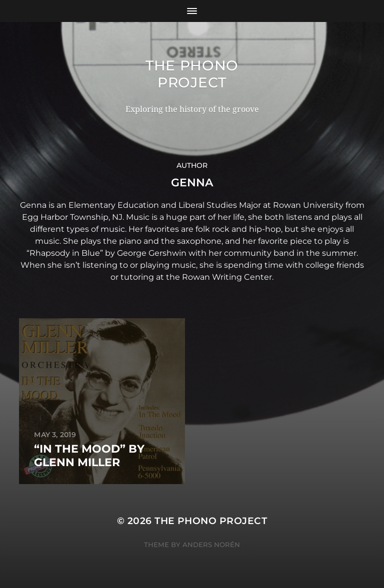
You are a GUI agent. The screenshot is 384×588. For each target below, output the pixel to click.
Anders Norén (211, 545)
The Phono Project (192, 74)
